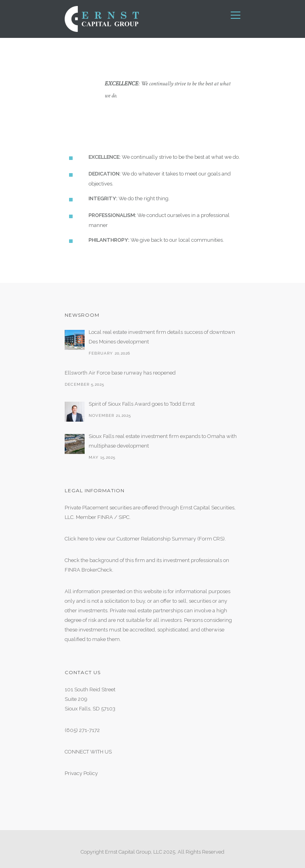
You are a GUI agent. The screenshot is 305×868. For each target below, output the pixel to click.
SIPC (124, 517)
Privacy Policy (81, 773)
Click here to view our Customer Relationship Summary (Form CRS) (145, 539)
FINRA (105, 517)
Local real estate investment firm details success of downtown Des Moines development (162, 337)
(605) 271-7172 (82, 730)
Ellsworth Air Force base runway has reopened (120, 373)
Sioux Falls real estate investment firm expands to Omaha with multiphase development (163, 441)
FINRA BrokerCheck (88, 570)
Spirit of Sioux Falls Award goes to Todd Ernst (142, 404)
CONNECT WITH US (88, 752)
